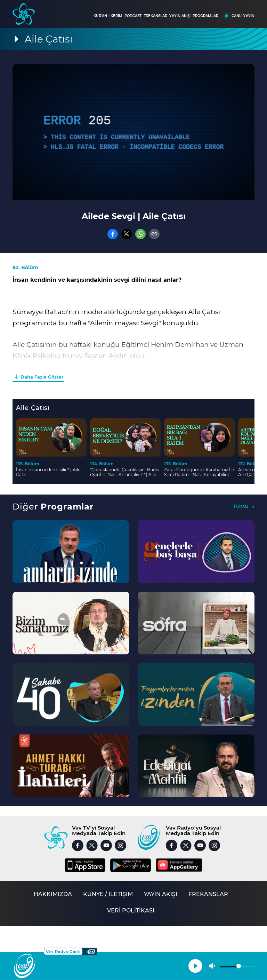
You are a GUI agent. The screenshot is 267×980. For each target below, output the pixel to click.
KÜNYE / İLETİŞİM (108, 894)
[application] (133, 132)
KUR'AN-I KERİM (108, 16)
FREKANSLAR (155, 16)
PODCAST (133, 16)
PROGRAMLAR (205, 16)
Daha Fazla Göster (42, 377)
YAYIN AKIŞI (180, 16)
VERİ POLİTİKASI (131, 911)
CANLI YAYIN (243, 16)
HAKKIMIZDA (53, 894)
